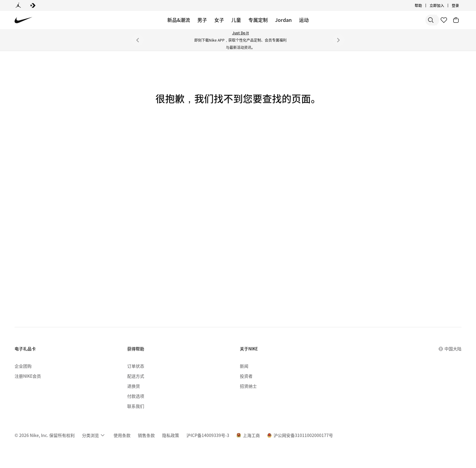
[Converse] (33, 5)
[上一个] (138, 40)
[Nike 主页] (24, 20)
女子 (219, 20)
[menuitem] (94, 435)
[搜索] (388, 20)
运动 (304, 20)
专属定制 (258, 20)
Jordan (283, 20)
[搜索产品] (412, 20)
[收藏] (444, 20)
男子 (202, 20)
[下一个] (338, 40)
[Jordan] (18, 5)
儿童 (236, 20)
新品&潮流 (179, 20)
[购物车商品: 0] (456, 20)
